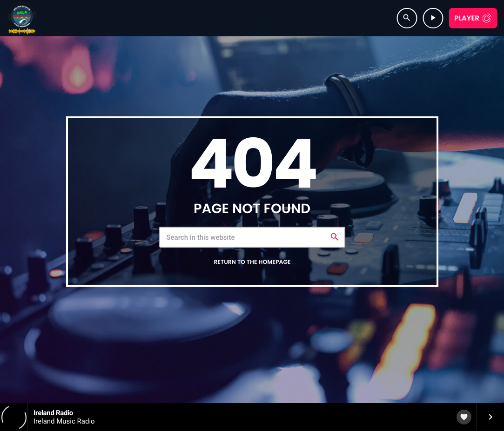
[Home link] (22, 18)
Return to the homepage (252, 262)
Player (467, 18)
